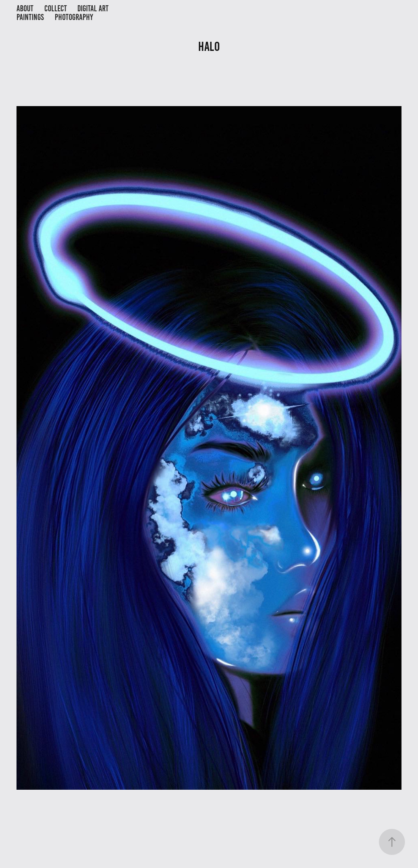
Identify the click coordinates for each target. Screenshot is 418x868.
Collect (56, 8)
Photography (74, 17)
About (25, 8)
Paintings (30, 17)
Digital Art (93, 8)
